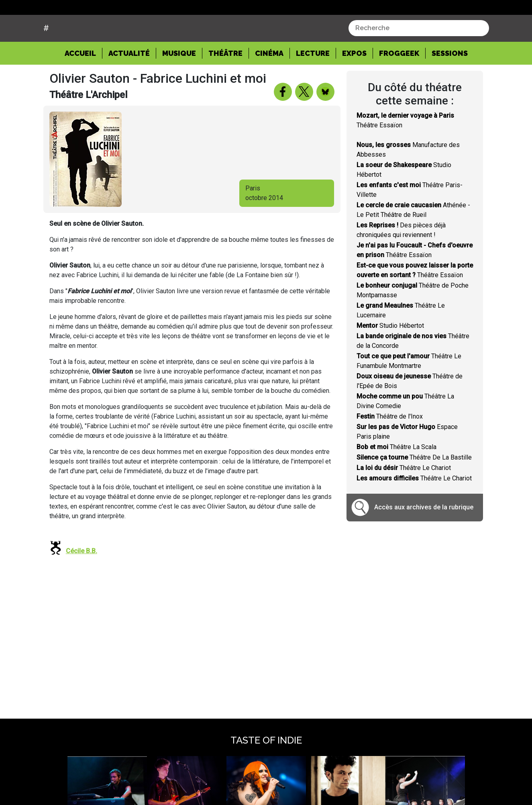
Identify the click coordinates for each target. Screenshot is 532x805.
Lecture (313, 83)
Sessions (450, 83)
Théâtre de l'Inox (390, 447)
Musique (179, 83)
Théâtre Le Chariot (404, 498)
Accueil (84, 83)
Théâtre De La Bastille (414, 488)
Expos (354, 83)
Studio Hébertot (390, 356)
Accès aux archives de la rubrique (424, 538)
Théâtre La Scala (396, 477)
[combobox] (419, 59)
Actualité (129, 83)
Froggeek (399, 83)
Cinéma (269, 83)
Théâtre (225, 83)
